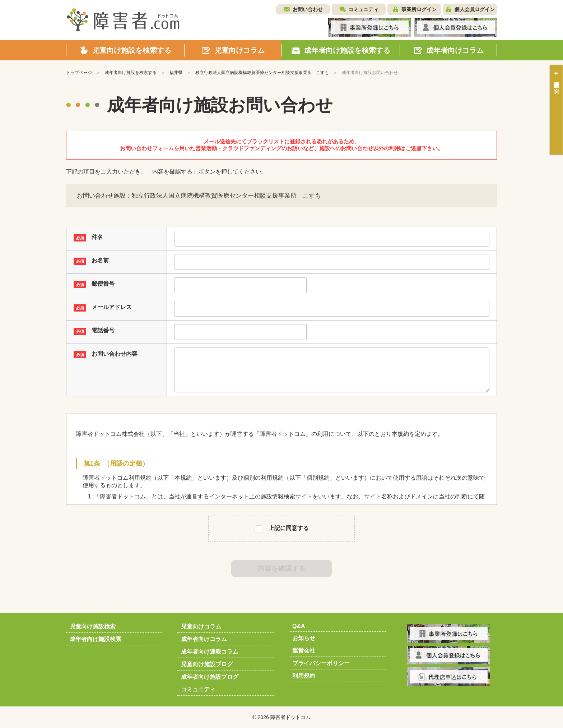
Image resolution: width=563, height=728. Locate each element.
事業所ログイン (419, 9)
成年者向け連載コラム (210, 652)
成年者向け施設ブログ (210, 677)
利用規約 (304, 676)
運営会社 (304, 651)
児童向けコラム (201, 626)
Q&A (299, 626)
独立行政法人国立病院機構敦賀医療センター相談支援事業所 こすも (262, 73)
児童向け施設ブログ (207, 664)
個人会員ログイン (475, 9)
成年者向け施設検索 (96, 639)
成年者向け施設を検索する (131, 73)
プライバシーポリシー (321, 663)
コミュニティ (363, 9)
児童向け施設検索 (93, 626)
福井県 (176, 73)
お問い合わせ (308, 9)
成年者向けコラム (204, 639)
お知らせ (304, 638)
